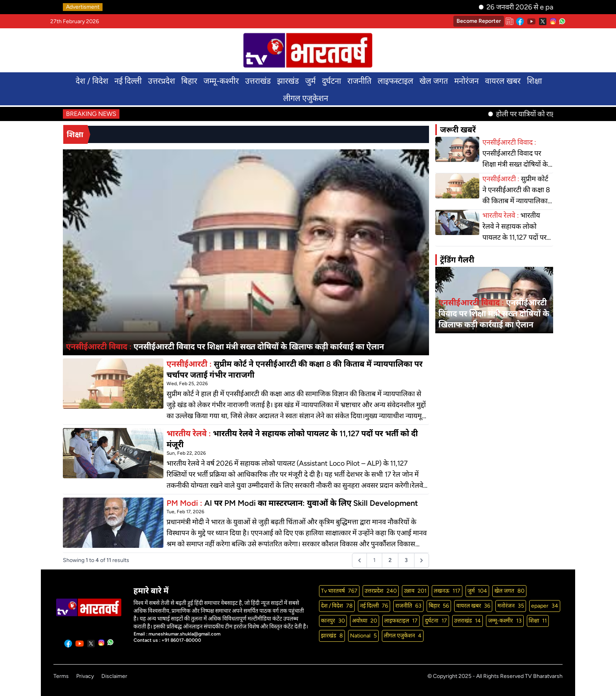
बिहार (189, 81)
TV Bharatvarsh (544, 676)
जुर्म (311, 81)
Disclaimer (114, 676)
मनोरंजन (466, 81)
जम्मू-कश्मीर (221, 81)
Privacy (85, 676)
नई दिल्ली (128, 81)
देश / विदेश (92, 81)
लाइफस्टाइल (395, 81)
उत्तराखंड (258, 81)
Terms (61, 676)
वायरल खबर (503, 81)
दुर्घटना (331, 81)
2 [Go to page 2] (390, 560)
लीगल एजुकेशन (306, 98)
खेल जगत (434, 81)
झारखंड (288, 81)
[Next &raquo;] (422, 560)
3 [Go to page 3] (406, 560)
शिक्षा (534, 81)
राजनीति (359, 81)
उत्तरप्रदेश (162, 81)
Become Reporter (479, 21)
